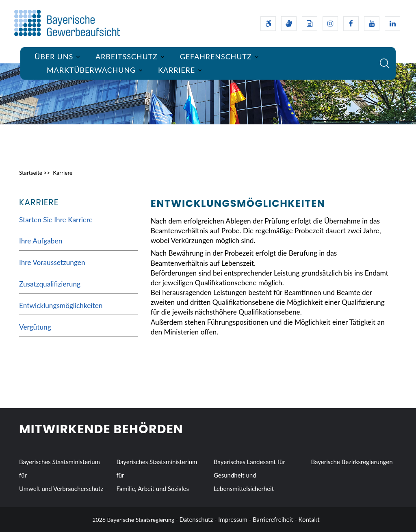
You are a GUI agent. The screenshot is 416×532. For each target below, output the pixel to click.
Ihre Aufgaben (41, 241)
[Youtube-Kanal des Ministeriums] (372, 24)
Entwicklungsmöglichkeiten (61, 305)
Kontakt (309, 519)
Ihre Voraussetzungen (52, 262)
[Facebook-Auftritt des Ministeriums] (351, 24)
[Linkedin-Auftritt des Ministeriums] (392, 24)
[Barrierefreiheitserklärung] (268, 24)
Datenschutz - (198, 519)
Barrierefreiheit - (275, 519)
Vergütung (35, 327)
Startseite (31, 173)
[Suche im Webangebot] (385, 63)
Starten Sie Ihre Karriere (56, 220)
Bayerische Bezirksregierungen (352, 462)
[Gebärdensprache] (289, 24)
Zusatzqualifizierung (50, 284)
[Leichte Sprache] (310, 24)
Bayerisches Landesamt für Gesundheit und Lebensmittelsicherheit (249, 475)
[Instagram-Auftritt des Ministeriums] (330, 24)
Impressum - (235, 519)
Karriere (63, 173)
